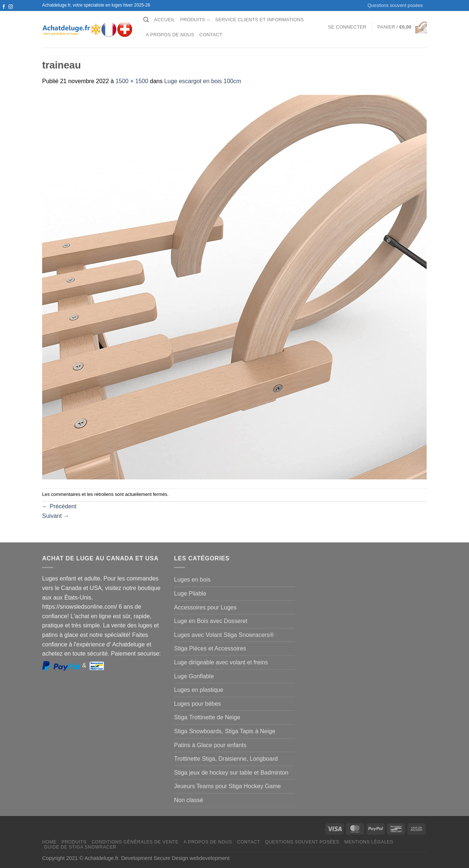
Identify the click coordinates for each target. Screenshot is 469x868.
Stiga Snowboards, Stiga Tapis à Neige (225, 731)
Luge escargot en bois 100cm (203, 81)
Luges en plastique (199, 690)
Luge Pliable (190, 593)
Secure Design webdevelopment (191, 858)
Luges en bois (192, 580)
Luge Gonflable (194, 676)
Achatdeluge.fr (101, 858)
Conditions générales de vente (135, 842)
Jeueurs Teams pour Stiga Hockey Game (227, 786)
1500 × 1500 (132, 81)
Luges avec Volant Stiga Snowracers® (224, 635)
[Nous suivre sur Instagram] (11, 7)
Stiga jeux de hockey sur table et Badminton (231, 773)
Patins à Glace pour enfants (210, 745)
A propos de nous (170, 35)
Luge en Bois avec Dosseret (211, 621)
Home (49, 842)
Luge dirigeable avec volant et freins (221, 662)
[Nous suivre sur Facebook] (4, 7)
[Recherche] (146, 20)
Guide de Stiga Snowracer (80, 847)
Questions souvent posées (395, 5)
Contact (211, 35)
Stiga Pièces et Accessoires (210, 648)
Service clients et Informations (259, 20)
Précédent (59, 506)
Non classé (189, 800)
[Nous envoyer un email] (11, 14)
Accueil (164, 20)
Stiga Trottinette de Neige (207, 717)
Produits (195, 20)
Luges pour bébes (197, 704)
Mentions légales (369, 842)
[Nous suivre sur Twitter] (4, 14)
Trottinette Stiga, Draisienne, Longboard (226, 759)
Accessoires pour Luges (205, 607)
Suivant (56, 516)
